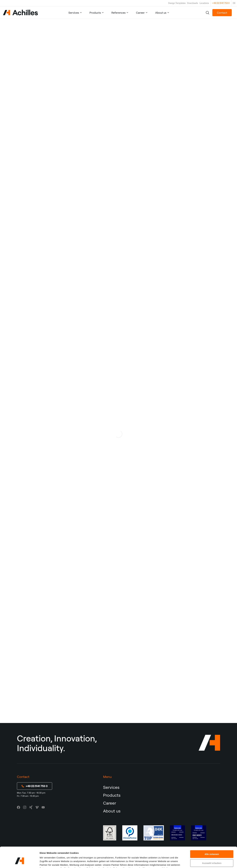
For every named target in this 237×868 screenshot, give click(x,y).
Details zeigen (161, 862)
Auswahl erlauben (212, 847)
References (118, 13)
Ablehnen (212, 856)
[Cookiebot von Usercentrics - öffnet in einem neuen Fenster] (20, 862)
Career (140, 13)
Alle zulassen (212, 838)
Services (74, 13)
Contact (222, 13)
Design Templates (177, 3)
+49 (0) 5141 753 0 (221, 3)
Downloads (193, 3)
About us (161, 13)
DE (234, 3)
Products (95, 13)
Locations (204, 3)
